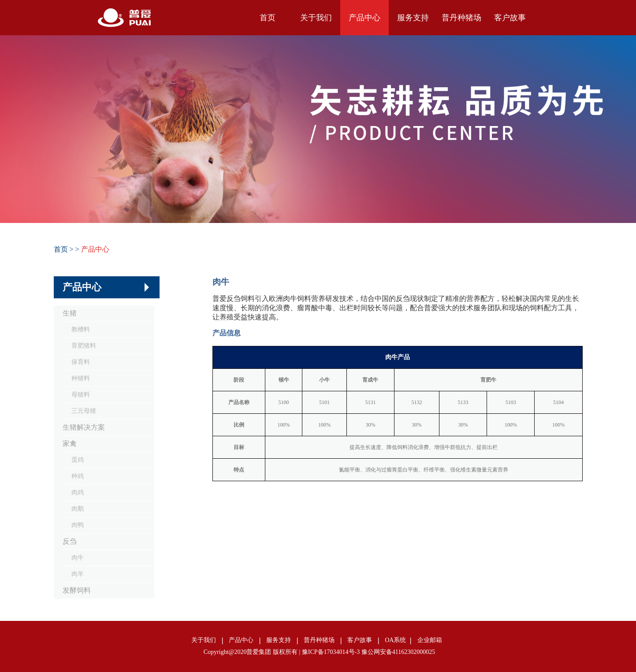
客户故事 (510, 18)
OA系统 (395, 640)
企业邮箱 (430, 640)
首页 (268, 18)
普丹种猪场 (461, 18)
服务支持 (413, 18)
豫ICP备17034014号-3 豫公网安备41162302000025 (368, 652)
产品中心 (364, 18)
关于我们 (316, 18)
